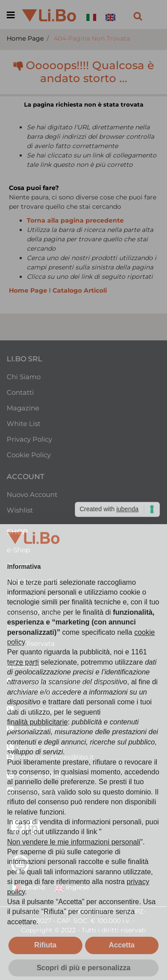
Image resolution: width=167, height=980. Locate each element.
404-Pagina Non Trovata (92, 38)
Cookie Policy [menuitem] (29, 455)
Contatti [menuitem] (20, 392)
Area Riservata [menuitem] (31, 643)
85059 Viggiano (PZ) (46, 691)
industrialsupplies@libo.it (55, 757)
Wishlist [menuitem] (20, 510)
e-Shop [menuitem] (18, 550)
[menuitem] (93, 12)
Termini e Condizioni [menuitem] (41, 597)
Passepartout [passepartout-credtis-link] (103, 975)
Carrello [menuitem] (20, 565)
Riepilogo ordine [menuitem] (34, 581)
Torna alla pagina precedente (75, 220)
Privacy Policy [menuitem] (29, 439)
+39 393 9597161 (40, 748)
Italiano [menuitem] (27, 888)
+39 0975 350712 (41, 710)
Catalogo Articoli (80, 290)
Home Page (25, 38)
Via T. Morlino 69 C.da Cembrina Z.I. (68, 682)
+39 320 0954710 (44, 775)
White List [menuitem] (24, 424)
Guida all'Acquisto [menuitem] (36, 612)
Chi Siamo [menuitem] (24, 377)
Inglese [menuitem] (71, 888)
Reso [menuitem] (15, 628)
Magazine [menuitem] (23, 408)
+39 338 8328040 (42, 729)
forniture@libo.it (41, 791)
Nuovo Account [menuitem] (32, 494)
